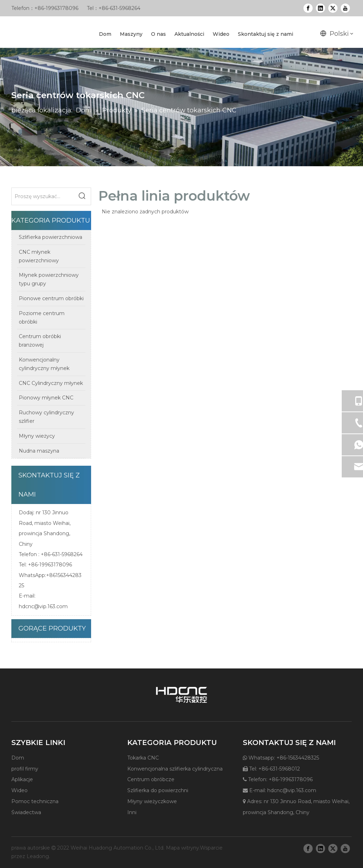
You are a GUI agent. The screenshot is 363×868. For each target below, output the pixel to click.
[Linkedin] (320, 8)
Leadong (38, 856)
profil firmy (25, 769)
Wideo (19, 790)
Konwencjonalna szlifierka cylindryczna (175, 769)
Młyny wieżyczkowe (152, 801)
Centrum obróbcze (151, 779)
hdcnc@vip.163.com (43, 606)
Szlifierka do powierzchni (158, 790)
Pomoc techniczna (35, 801)
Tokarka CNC (143, 758)
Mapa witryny (183, 848)
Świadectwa (26, 812)
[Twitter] (333, 8)
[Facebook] (308, 8)
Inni (132, 812)
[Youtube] (345, 8)
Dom (18, 758)
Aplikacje (22, 779)
